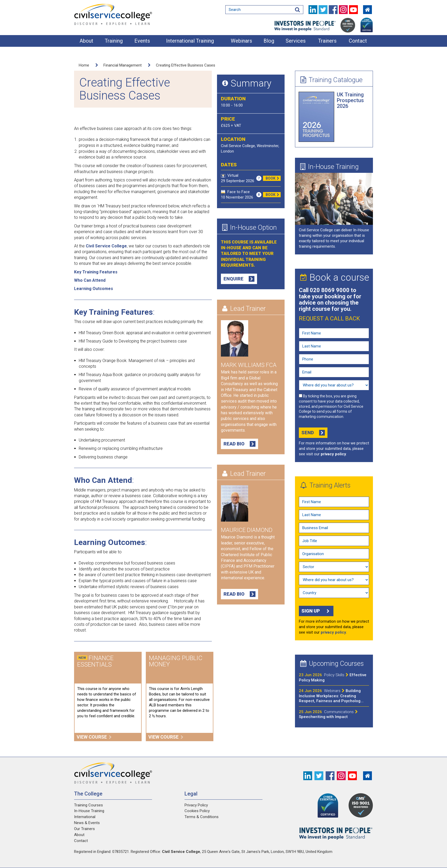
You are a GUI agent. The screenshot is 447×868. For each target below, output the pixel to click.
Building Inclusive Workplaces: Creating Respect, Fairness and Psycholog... (331, 696)
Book (273, 178)
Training (114, 41)
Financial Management (123, 65)
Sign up (316, 611)
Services (296, 41)
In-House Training (329, 167)
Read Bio (239, 444)
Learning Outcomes (94, 289)
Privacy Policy (196, 805)
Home (84, 65)
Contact (358, 41)
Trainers (327, 41)
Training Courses (88, 805)
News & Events (87, 823)
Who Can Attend (90, 280)
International (85, 817)
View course (94, 737)
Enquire (239, 279)
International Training (190, 41)
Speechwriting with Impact (328, 714)
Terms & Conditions (202, 817)
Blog (269, 41)
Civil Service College (106, 246)
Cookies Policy (197, 811)
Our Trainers (84, 829)
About (86, 41)
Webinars (241, 41)
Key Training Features (96, 272)
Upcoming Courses (332, 663)
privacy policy (333, 454)
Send (313, 433)
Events (142, 41)
